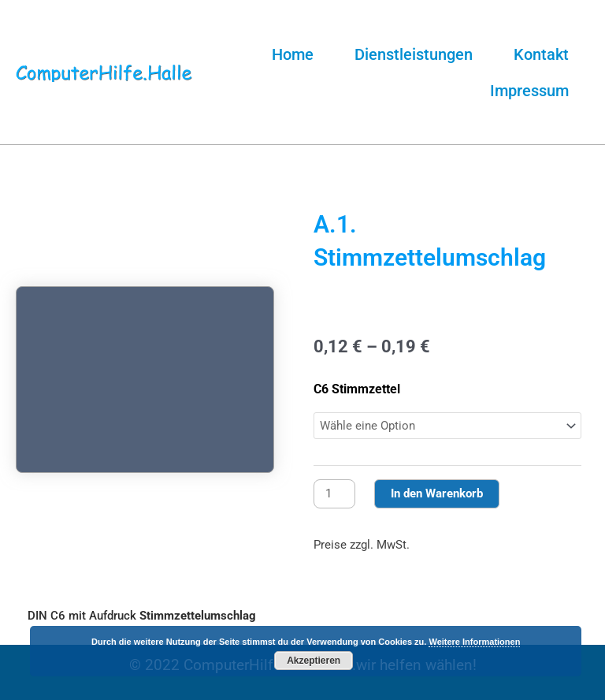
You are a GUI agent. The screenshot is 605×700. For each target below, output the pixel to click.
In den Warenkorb (437, 493)
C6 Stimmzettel (357, 389)
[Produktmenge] (334, 494)
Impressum (529, 91)
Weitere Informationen (474, 642)
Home (293, 54)
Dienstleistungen (414, 54)
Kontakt (541, 54)
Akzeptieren (314, 661)
